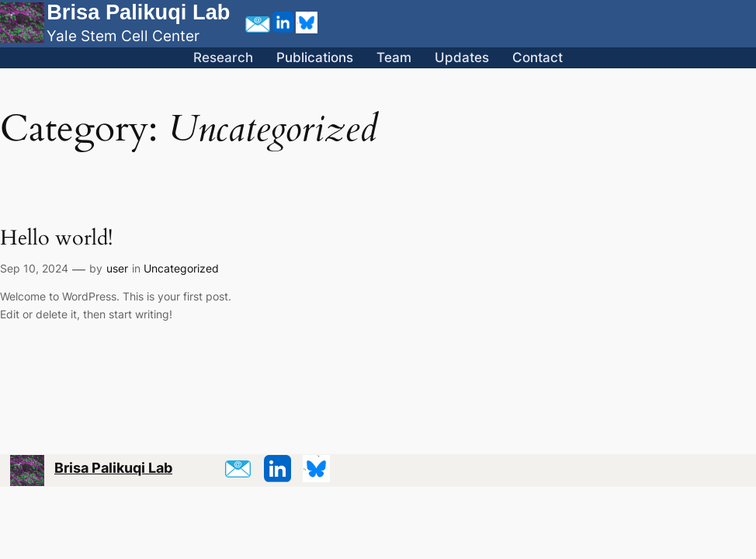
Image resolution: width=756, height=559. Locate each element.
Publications (315, 57)
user (117, 268)
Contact (538, 57)
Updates (462, 57)
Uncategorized (181, 268)
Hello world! (56, 239)
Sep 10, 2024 (34, 268)
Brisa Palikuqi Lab (138, 12)
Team (394, 57)
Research (223, 57)
